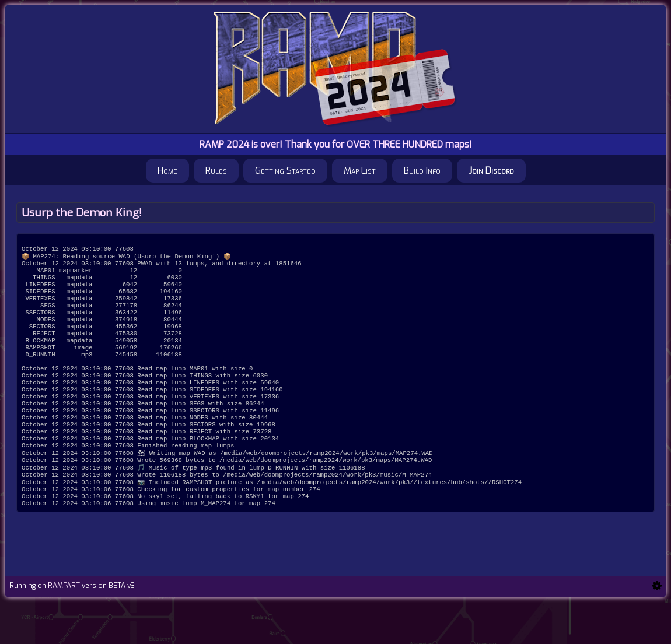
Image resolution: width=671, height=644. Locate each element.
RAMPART (64, 628)
